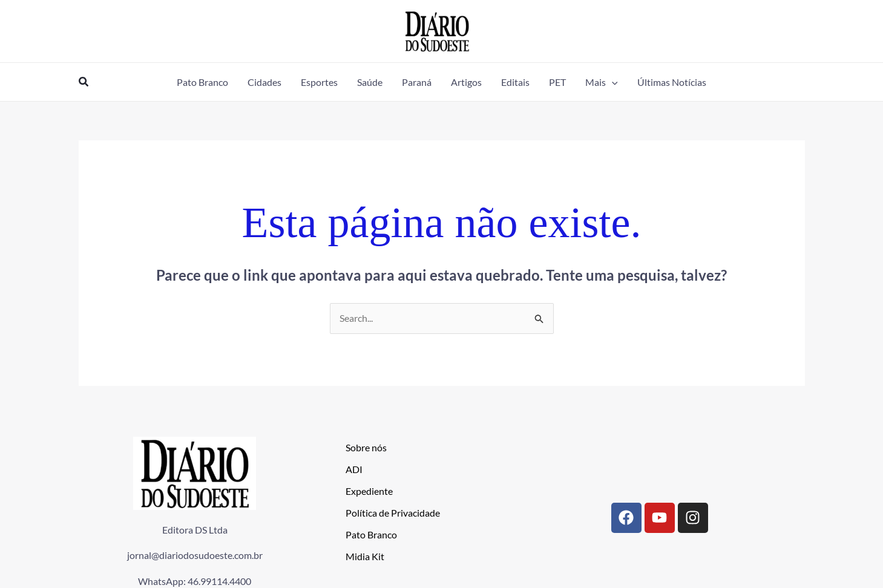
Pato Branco (371, 535)
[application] (612, 82)
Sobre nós (366, 448)
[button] (84, 82)
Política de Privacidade (393, 513)
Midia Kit (365, 557)
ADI (354, 470)
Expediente (369, 492)
